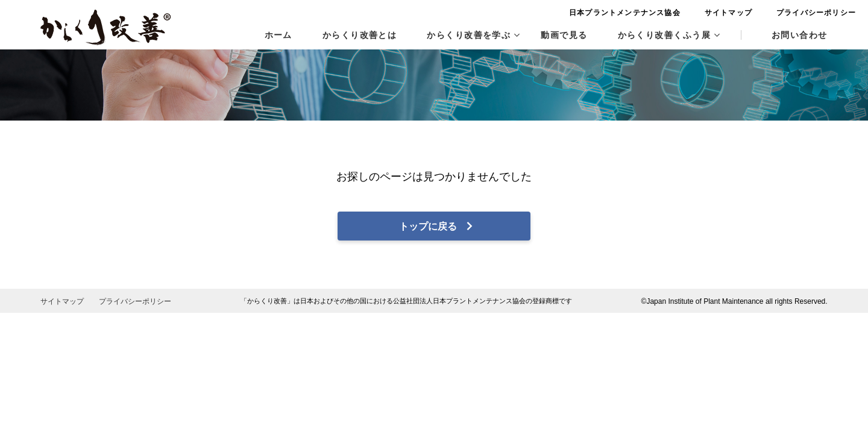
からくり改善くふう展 (669, 35)
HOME (53, 83)
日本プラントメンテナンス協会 (596, 13)
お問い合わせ (800, 35)
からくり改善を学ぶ (473, 35)
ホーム (278, 35)
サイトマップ (700, 13)
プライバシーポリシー (788, 13)
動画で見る (564, 35)
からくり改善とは (360, 35)
